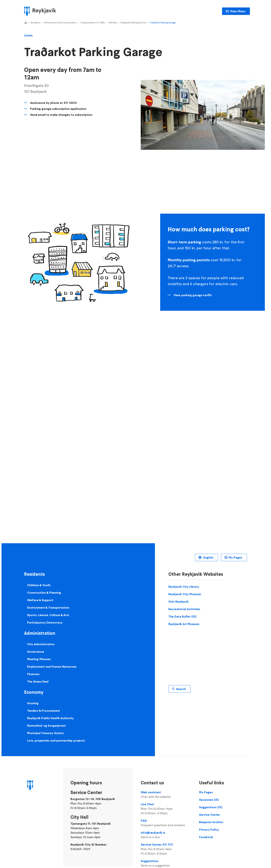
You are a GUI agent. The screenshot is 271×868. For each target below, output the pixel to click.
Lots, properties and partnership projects (56, 740)
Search (181, 689)
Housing (33, 703)
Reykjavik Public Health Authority (50, 718)
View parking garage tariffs (193, 295)
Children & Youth (39, 585)
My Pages (235, 557)
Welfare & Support (40, 600)
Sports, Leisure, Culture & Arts (48, 615)
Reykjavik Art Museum (184, 624)
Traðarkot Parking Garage (163, 23)
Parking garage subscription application (58, 109)
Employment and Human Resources (52, 666)
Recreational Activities (184, 609)
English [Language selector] (208, 557)
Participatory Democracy (45, 622)
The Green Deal (38, 681)
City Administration (41, 644)
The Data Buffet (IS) (182, 616)
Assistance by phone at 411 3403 (53, 103)
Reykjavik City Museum (185, 594)
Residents (36, 23)
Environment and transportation (60, 23)
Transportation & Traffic (93, 23)
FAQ (166, 823)
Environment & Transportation (48, 607)
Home (26, 23)
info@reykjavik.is (166, 835)
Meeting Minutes (39, 659)
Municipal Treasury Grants (45, 733)
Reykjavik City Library (184, 587)
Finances (33, 674)
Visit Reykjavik (179, 602)
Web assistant (166, 795)
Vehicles (113, 23)
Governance (36, 652)
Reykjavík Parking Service (133, 23)
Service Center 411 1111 (166, 849)
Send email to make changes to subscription (61, 115)
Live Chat (166, 809)
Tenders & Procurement (44, 711)
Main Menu (238, 11)
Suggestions (166, 863)
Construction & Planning (44, 593)
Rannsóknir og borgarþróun (46, 726)
